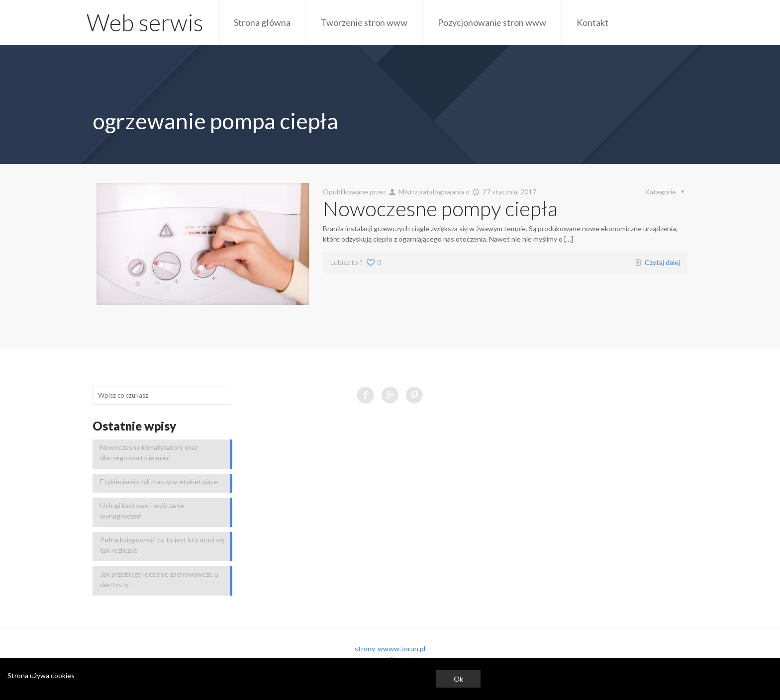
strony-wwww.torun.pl (390, 649)
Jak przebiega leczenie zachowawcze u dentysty (159, 579)
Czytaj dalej (662, 262)
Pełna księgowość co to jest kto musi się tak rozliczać (162, 545)
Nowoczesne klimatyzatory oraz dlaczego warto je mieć (149, 452)
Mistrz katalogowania (431, 192)
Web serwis (145, 22)
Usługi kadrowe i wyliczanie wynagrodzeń (142, 511)
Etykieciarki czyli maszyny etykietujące (159, 481)
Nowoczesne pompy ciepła (440, 208)
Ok (458, 679)
